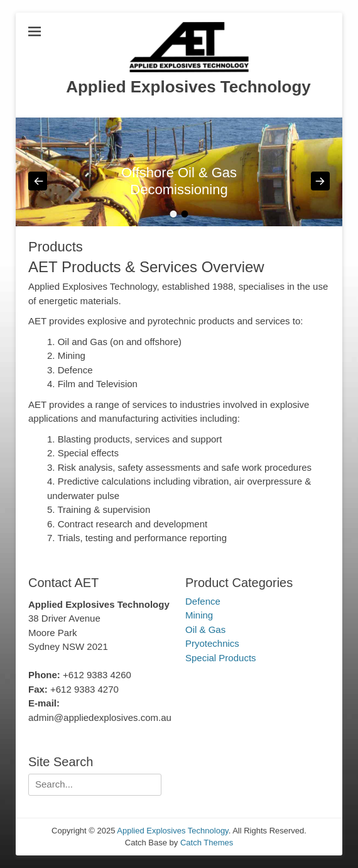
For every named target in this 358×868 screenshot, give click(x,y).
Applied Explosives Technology (188, 87)
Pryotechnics (212, 643)
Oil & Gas (205, 629)
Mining (199, 615)
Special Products (221, 658)
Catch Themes (207, 843)
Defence (203, 601)
